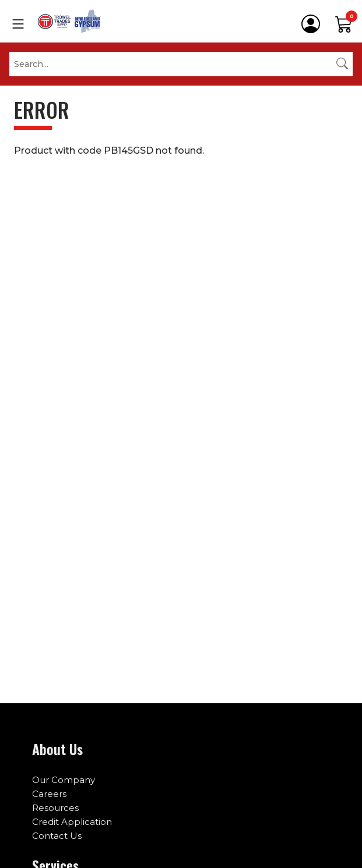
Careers (49, 794)
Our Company (64, 780)
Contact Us (57, 836)
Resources (55, 808)
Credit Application (72, 822)
